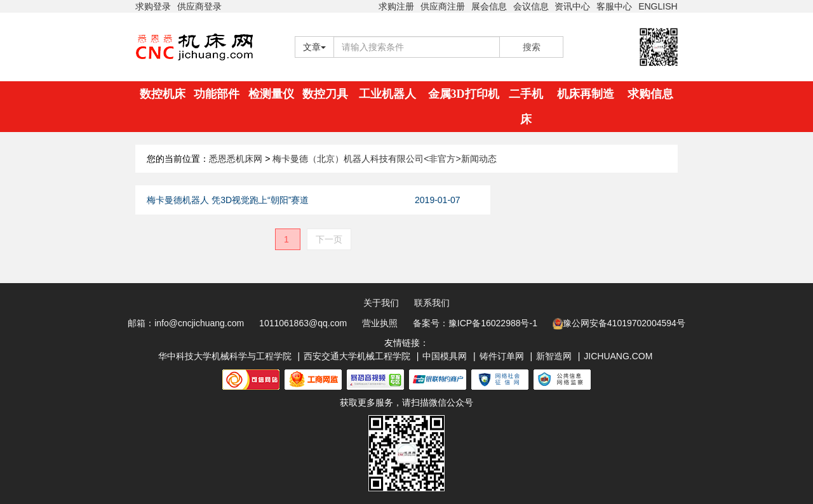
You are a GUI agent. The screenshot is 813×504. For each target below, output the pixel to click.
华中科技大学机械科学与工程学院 (225, 356)
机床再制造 (586, 94)
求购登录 (153, 6)
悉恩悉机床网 (236, 159)
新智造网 (554, 356)
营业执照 (380, 323)
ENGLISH (658, 6)
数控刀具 (325, 94)
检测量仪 (271, 94)
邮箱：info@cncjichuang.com (186, 323)
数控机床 (163, 94)
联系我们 (432, 303)
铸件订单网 (502, 356)
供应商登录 (199, 6)
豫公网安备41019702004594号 (619, 324)
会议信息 (531, 6)
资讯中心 (572, 6)
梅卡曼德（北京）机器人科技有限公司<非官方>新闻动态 (384, 159)
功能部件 (217, 94)
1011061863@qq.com (303, 323)
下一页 (329, 239)
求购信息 (650, 94)
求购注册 (396, 6)
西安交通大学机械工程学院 (357, 356)
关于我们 (381, 303)
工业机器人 (387, 94)
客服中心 (614, 6)
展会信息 (489, 6)
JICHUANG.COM (618, 356)
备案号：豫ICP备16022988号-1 (475, 323)
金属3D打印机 (464, 94)
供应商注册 (443, 6)
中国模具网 (445, 356)
